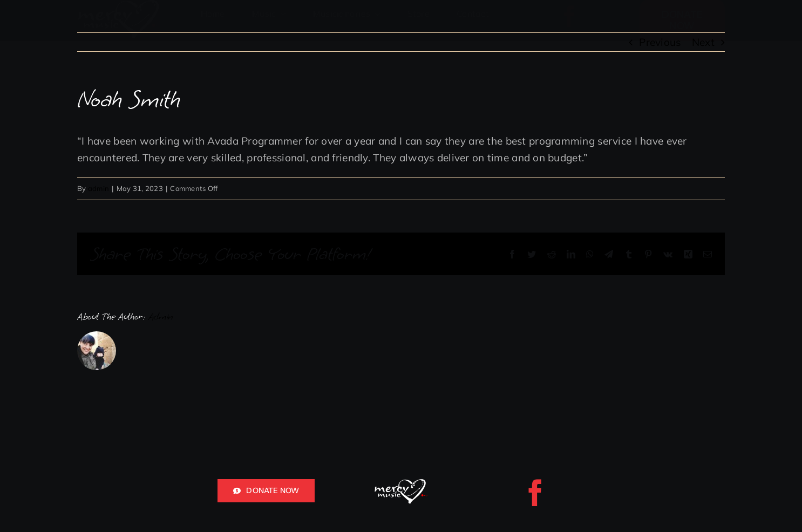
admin (98, 188)
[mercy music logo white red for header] (401, 484)
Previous (660, 42)
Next (703, 42)
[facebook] (569, 16)
